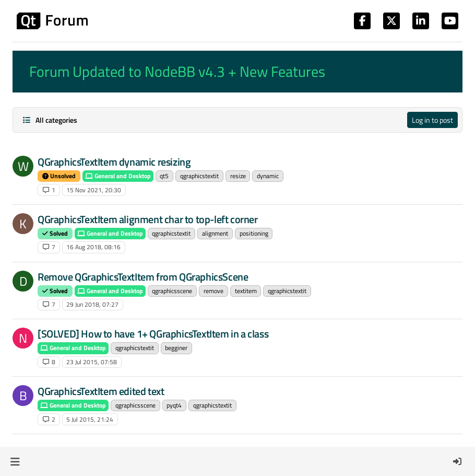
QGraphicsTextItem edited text (101, 391)
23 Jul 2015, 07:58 (92, 362)
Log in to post (432, 120)
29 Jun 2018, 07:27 (92, 304)
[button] (15, 461)
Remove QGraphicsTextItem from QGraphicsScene (143, 277)
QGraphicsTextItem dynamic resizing (114, 162)
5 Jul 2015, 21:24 (90, 419)
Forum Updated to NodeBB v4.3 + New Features (177, 72)
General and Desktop (118, 176)
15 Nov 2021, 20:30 (94, 190)
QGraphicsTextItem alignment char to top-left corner (148, 219)
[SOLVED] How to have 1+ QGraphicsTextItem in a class (153, 334)
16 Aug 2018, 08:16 (93, 247)
